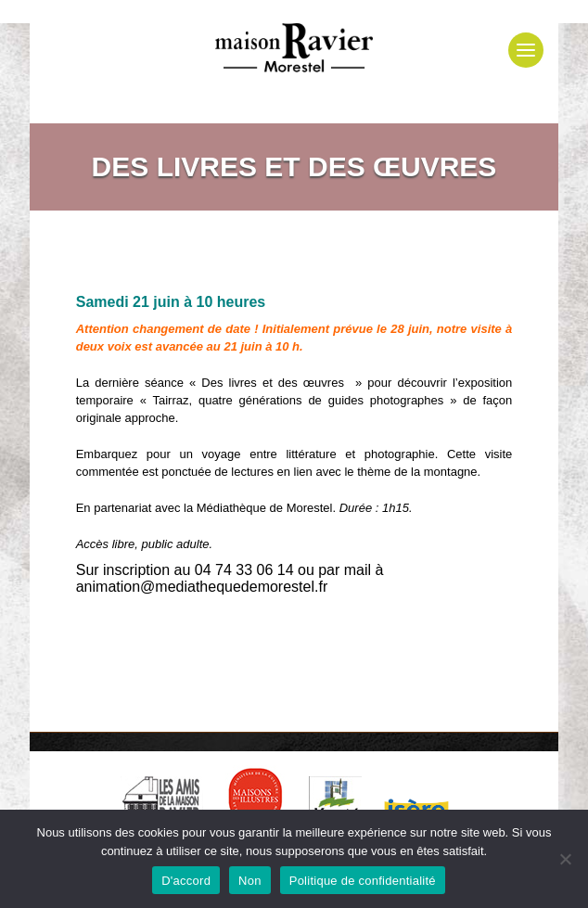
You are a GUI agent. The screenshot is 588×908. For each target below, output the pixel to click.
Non (250, 881)
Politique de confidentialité (363, 881)
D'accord (186, 881)
